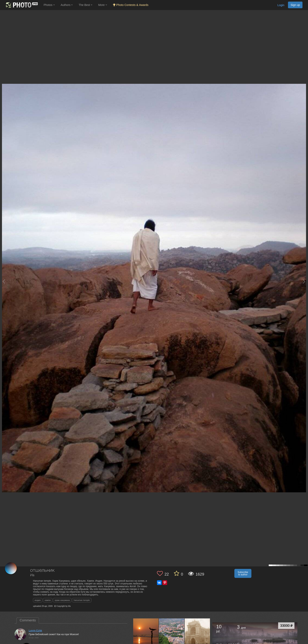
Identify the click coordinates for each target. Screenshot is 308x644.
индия (38, 600)
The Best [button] (85, 5)
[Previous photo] (4, 281)
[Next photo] (304, 281)
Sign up (295, 5)
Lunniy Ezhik (35, 631)
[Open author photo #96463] (146, 631)
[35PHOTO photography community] (21, 5)
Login (281, 5)
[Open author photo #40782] (172, 631)
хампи (48, 600)
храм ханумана (62, 600)
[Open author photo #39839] (197, 631)
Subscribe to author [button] (243, 573)
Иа (32, 575)
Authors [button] (67, 5)
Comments (28, 620)
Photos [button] (49, 5)
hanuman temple (82, 600)
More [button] (103, 5)
